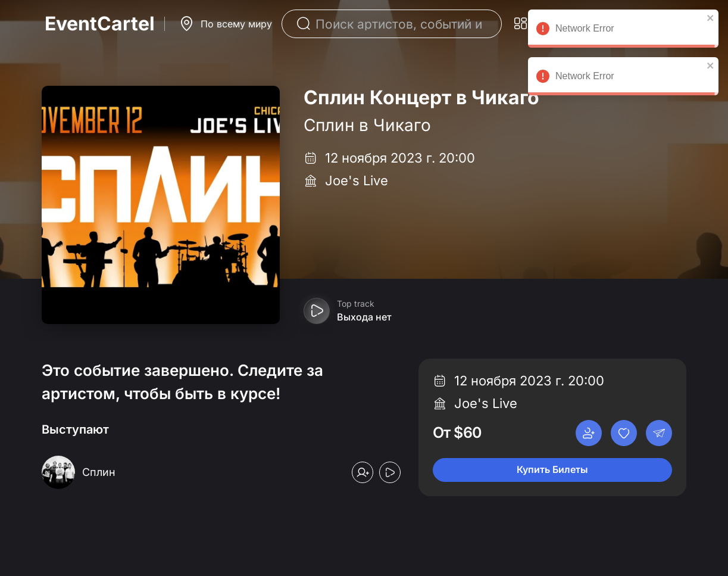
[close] (711, 18)
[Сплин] (99, 472)
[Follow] (363, 472)
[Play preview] (317, 311)
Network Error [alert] (623, 30)
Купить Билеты (552, 469)
